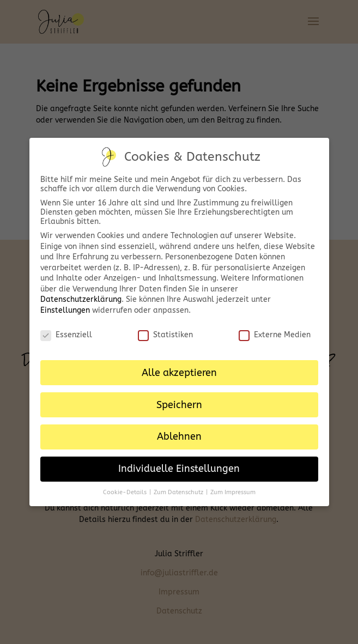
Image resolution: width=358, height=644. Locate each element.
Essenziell (66, 335)
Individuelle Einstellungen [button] (179, 469)
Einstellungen (65, 310)
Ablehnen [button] (179, 437)
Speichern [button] (179, 405)
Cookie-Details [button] (126, 492)
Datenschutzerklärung (81, 299)
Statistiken (165, 335)
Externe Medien (275, 335)
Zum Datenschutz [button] (179, 492)
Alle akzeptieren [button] (179, 373)
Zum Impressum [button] (233, 492)
